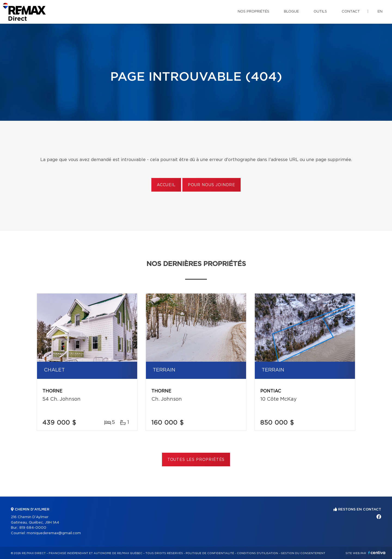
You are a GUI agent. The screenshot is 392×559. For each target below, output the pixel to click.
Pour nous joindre (212, 185)
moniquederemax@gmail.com (54, 533)
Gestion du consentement (303, 553)
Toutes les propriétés (196, 460)
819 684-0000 (33, 528)
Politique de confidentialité (210, 553)
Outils (320, 12)
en (380, 12)
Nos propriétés (253, 12)
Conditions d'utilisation (257, 553)
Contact (351, 12)
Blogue (291, 12)
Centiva (377, 553)
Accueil (166, 185)
